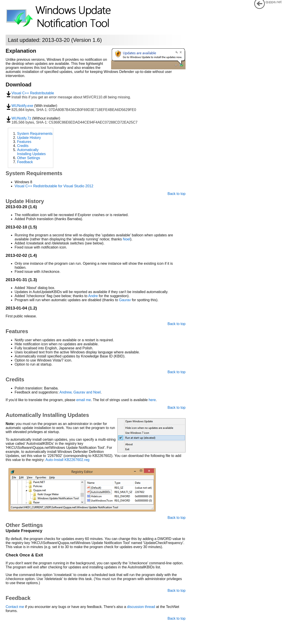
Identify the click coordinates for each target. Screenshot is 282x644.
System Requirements (35, 134)
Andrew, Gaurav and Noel (80, 392)
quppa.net (274, 2)
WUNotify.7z (21, 118)
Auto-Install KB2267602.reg (67, 460)
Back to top (177, 194)
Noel (126, 239)
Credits (23, 146)
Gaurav (125, 300)
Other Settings (29, 158)
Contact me (15, 607)
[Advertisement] (151, 155)
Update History (29, 138)
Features (24, 142)
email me (84, 400)
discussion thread (141, 607)
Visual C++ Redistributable (33, 93)
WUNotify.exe (22, 106)
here (152, 400)
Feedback (25, 162)
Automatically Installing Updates (31, 152)
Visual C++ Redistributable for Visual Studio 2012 (54, 186)
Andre (93, 296)
